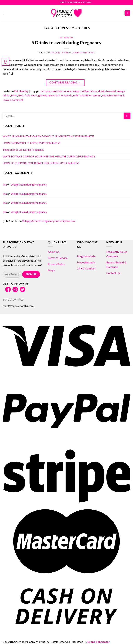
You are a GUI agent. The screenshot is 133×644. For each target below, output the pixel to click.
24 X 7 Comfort (86, 268)
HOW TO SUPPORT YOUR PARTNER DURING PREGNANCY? (41, 163)
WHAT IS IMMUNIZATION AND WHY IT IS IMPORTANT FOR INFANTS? (48, 136)
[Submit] (127, 116)
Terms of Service (58, 258)
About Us (54, 252)
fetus (14, 95)
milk (76, 95)
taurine (97, 95)
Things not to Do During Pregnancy (23, 150)
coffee (85, 91)
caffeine (46, 91)
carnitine (57, 91)
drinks (93, 91)
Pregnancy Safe (86, 256)
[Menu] (5, 13)
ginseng (43, 95)
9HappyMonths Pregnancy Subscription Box (49, 221)
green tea (54, 95)
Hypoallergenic (86, 262)
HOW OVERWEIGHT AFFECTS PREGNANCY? (32, 143)
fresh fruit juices (28, 95)
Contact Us (113, 273)
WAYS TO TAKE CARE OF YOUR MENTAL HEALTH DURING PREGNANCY (49, 156)
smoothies (86, 95)
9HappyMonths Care (83, 53)
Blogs (51, 270)
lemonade (66, 95)
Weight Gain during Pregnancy (29, 184)
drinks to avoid (107, 91)
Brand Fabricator (99, 642)
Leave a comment (13, 100)
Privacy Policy (56, 264)
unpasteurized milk (113, 95)
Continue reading (65, 82)
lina (5, 184)
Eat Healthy (66, 38)
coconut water (71, 91)
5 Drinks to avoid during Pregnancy (66, 42)
